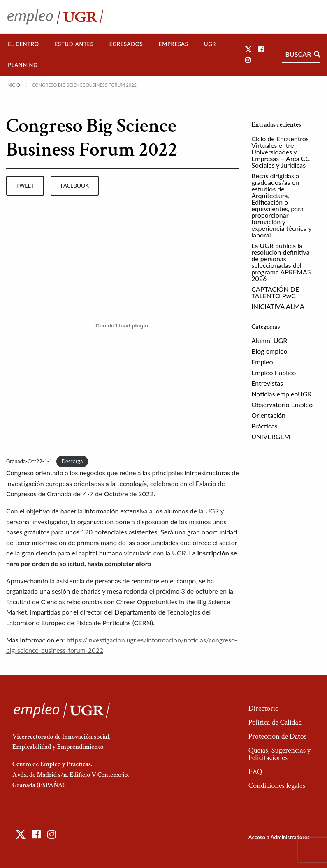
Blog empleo (269, 351)
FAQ (255, 772)
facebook (75, 186)
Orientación (268, 415)
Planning (23, 65)
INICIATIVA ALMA (278, 306)
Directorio (264, 708)
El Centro (23, 44)
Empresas (174, 44)
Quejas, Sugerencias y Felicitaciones (279, 754)
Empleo (262, 362)
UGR (210, 44)
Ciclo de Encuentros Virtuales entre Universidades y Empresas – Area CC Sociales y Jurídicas (281, 152)
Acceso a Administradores (279, 837)
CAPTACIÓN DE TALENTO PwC (275, 292)
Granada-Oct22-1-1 (29, 461)
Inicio (13, 85)
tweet (25, 186)
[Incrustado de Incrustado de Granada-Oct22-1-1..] (123, 325)
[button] (248, 49)
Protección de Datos (277, 736)
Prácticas (264, 426)
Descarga (72, 461)
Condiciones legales (277, 786)
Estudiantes (74, 44)
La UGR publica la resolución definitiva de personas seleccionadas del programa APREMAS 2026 (281, 262)
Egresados (126, 44)
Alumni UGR (269, 340)
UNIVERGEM (271, 436)
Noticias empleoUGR (281, 394)
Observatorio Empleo (282, 404)
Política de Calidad (275, 722)
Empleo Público (274, 372)
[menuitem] (23, 44)
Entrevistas (267, 383)
